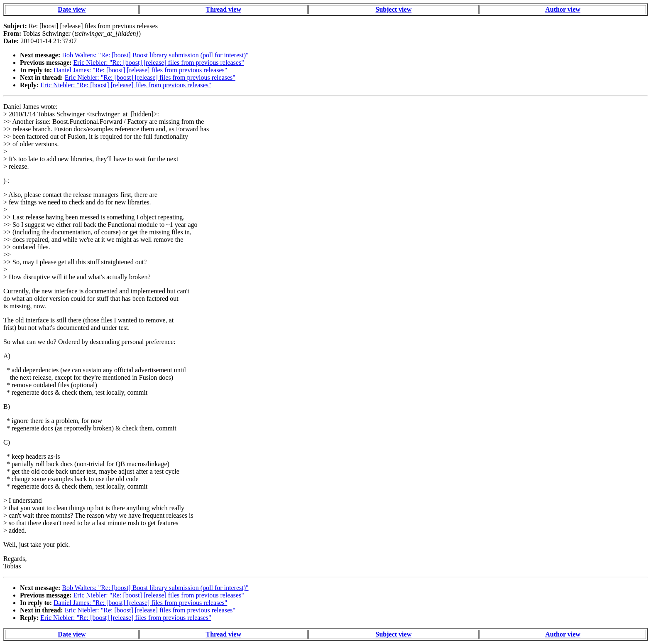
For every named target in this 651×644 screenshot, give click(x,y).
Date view (72, 9)
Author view (563, 9)
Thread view (224, 9)
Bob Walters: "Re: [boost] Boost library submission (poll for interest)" (155, 55)
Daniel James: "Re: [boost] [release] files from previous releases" (140, 70)
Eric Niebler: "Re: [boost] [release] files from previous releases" (159, 63)
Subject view (394, 9)
